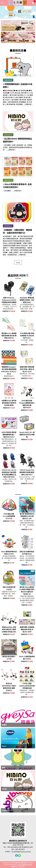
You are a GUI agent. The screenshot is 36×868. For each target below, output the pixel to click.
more (18, 262)
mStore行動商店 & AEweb (25, 865)
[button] (17, 17)
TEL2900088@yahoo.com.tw (21, 851)
